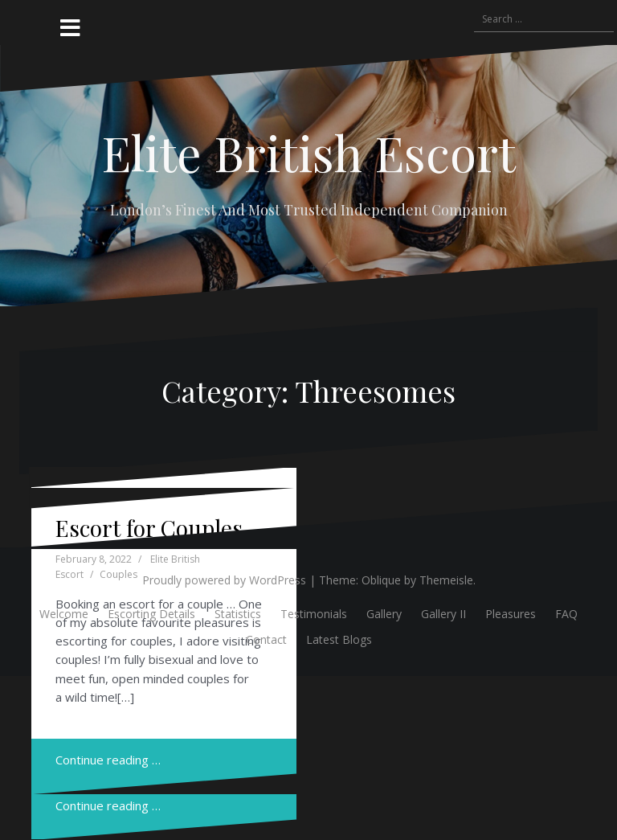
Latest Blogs (339, 639)
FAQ (566, 614)
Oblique (381, 580)
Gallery (384, 614)
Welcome (64, 614)
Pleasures (511, 614)
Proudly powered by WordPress (224, 580)
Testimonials (314, 614)
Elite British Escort (308, 152)
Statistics (238, 614)
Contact (266, 639)
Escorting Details (151, 614)
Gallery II (443, 614)
